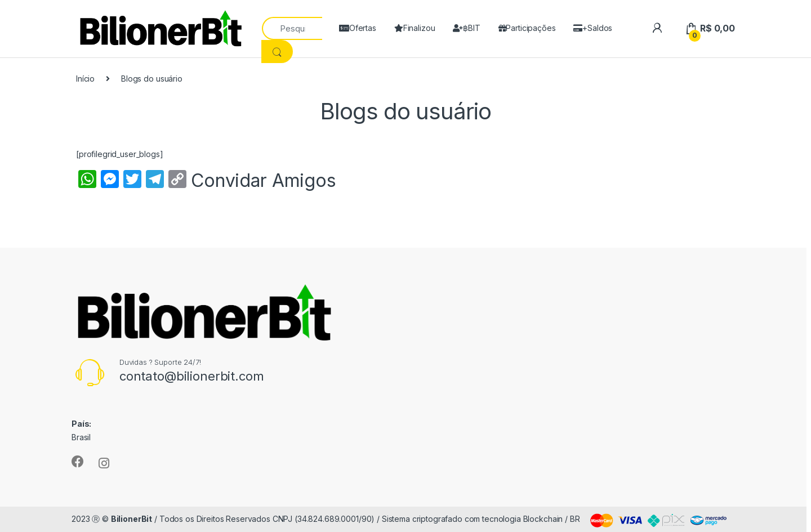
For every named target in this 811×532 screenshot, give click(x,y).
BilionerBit (132, 519)
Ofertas (358, 28)
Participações (527, 28)
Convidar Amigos (264, 181)
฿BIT (466, 28)
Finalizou (415, 28)
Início (85, 79)
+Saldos (593, 28)
